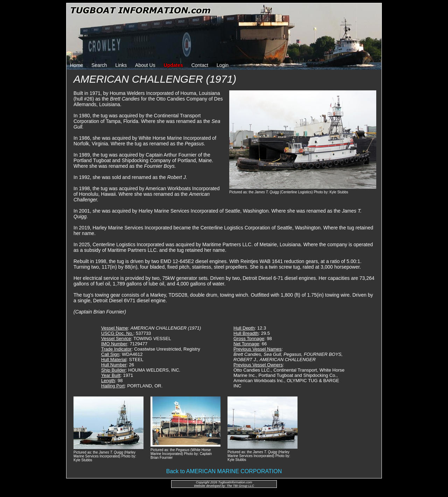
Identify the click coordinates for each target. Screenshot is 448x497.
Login (223, 65)
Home (76, 65)
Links (121, 65)
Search (99, 65)
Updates (173, 65)
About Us (145, 65)
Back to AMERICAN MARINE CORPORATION (224, 471)
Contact (200, 65)
